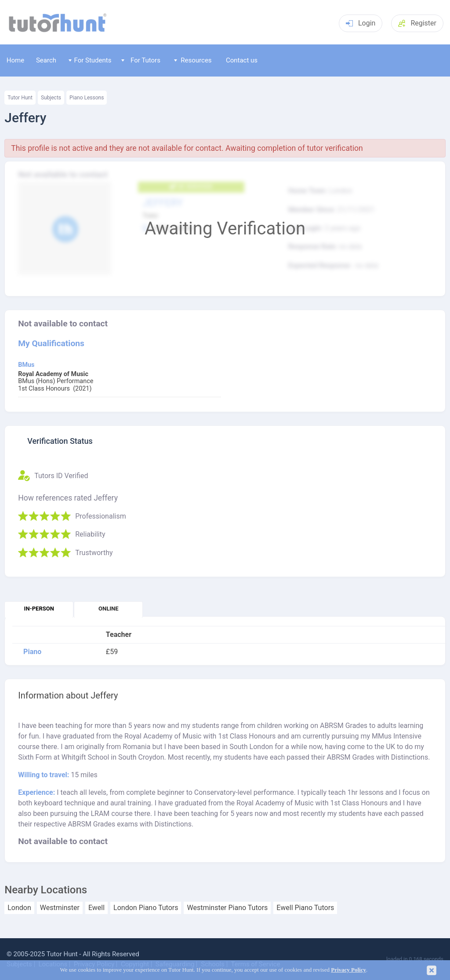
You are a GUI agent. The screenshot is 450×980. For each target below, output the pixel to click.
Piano (32, 652)
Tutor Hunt (20, 98)
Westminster (60, 908)
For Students (90, 60)
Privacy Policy (348, 970)
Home (15, 60)
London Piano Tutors (146, 908)
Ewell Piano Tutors (305, 908)
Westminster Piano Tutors (227, 908)
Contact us (242, 60)
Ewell (96, 908)
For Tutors (141, 60)
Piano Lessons (87, 98)
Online (108, 609)
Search (46, 60)
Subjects (51, 98)
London (19, 908)
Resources (193, 60)
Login (361, 23)
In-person (39, 609)
